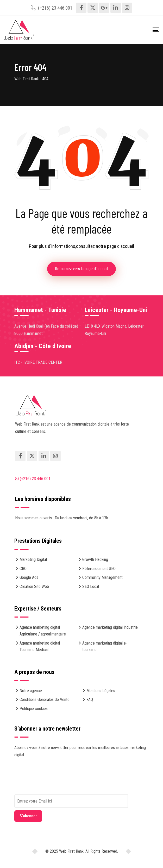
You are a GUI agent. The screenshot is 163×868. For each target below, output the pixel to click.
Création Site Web (34, 587)
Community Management (102, 577)
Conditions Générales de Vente (45, 700)
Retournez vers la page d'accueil (81, 269)
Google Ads (29, 577)
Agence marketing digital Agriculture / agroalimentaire (43, 631)
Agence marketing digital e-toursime (105, 647)
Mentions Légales (101, 691)
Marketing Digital (33, 559)
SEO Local (91, 587)
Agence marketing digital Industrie (110, 627)
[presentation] (54, 784)
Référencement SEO (99, 569)
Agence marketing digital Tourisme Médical (40, 647)
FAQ (90, 700)
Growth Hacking (95, 559)
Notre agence (31, 691)
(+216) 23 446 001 (55, 8)
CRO (23, 569)
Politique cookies (34, 709)
